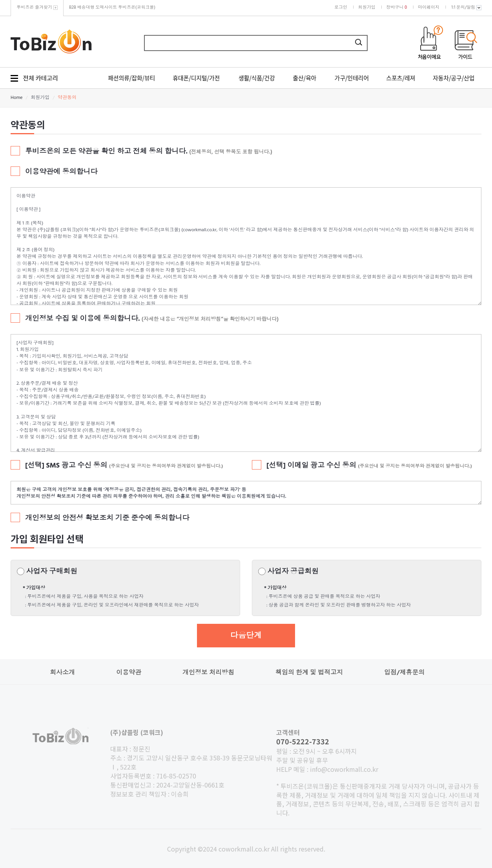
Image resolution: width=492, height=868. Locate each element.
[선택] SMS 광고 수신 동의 (124, 466)
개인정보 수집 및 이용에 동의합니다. (83, 319)
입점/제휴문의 (404, 673)
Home (17, 98)
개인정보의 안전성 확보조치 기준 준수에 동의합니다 (107, 519)
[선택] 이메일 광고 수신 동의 (369, 466)
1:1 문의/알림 (467, 7)
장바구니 (397, 7)
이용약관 (129, 673)
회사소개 (62, 673)
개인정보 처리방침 (208, 673)
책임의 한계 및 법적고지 (309, 673)
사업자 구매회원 (52, 572)
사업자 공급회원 (293, 572)
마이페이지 (429, 7)
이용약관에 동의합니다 (61, 172)
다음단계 (246, 636)
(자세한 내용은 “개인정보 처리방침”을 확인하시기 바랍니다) (210, 319)
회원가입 (367, 7)
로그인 (341, 7)
